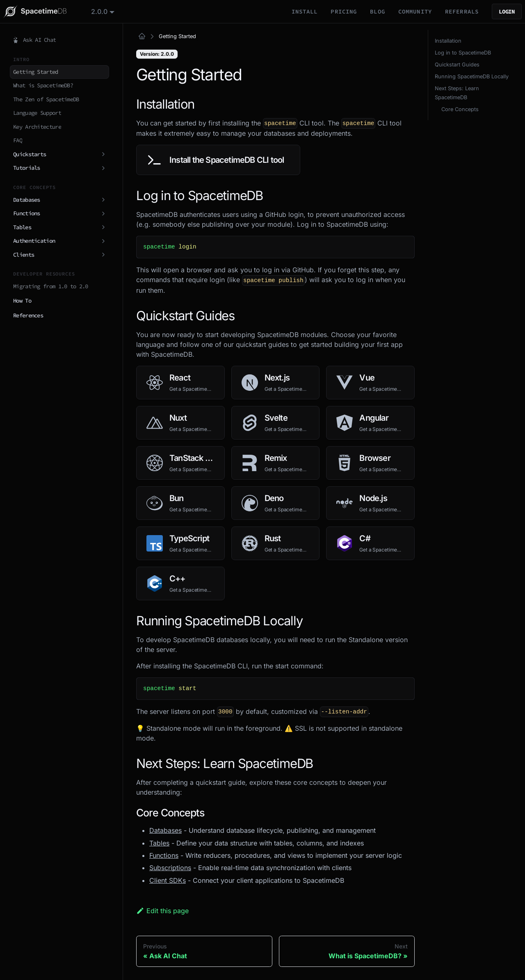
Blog (377, 11)
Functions (164, 855)
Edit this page (162, 911)
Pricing (344, 11)
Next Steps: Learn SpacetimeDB (457, 93)
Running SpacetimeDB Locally (472, 76)
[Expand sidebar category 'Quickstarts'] (103, 155)
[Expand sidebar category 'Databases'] (103, 200)
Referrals (462, 11)
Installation (448, 41)
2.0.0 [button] (99, 11)
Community (415, 11)
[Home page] (142, 36)
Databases (165, 830)
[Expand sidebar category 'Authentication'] (103, 241)
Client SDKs (168, 880)
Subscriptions (170, 868)
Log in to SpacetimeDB (463, 53)
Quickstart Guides (457, 65)
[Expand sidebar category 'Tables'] (103, 228)
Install (305, 11)
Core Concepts (460, 109)
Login (507, 11)
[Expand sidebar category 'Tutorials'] (103, 168)
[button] (59, 301)
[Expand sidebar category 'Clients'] (103, 255)
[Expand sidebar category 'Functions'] (103, 214)
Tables (159, 843)
